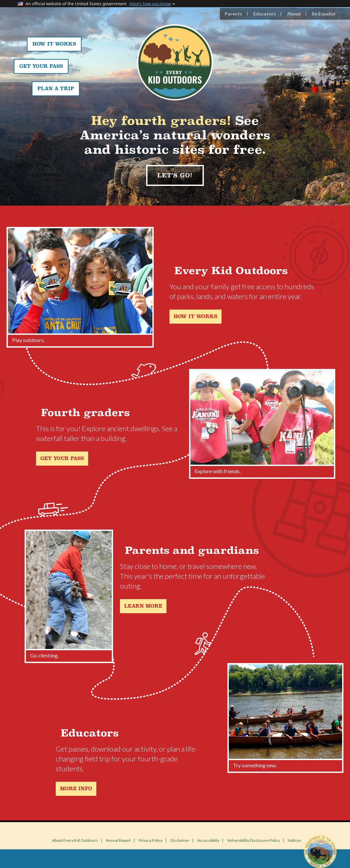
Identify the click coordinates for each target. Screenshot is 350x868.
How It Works (54, 44)
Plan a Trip (56, 89)
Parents (233, 14)
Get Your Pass (41, 66)
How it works (195, 317)
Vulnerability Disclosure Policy (253, 840)
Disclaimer (180, 840)
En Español (324, 14)
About (294, 14)
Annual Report (118, 840)
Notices (295, 840)
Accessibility (208, 840)
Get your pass (62, 459)
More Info (76, 789)
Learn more (143, 606)
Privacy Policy (151, 840)
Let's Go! (175, 175)
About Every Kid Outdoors (75, 840)
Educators (265, 14)
